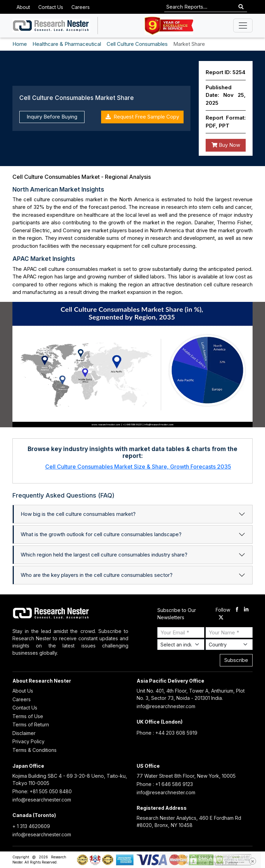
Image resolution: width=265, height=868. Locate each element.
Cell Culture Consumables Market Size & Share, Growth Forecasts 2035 (138, 467)
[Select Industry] (181, 645)
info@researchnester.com (166, 706)
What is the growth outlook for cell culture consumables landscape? (101, 534)
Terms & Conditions (35, 750)
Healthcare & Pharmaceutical (67, 44)
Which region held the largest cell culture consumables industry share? (104, 555)
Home (20, 44)
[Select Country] (229, 645)
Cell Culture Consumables (137, 44)
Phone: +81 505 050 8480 (42, 791)
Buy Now (226, 145)
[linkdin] (246, 610)
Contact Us (51, 7)
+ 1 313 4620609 (31, 826)
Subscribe (236, 660)
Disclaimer (24, 733)
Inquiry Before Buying (52, 117)
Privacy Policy (28, 741)
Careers (81, 7)
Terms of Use (28, 716)
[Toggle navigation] (243, 25)
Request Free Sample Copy (142, 117)
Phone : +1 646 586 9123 (165, 784)
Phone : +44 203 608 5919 (167, 733)
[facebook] (237, 610)
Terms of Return (31, 724)
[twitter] (221, 618)
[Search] (241, 7)
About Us (23, 691)
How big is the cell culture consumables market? (78, 514)
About (23, 7)
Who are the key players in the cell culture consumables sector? (97, 575)
